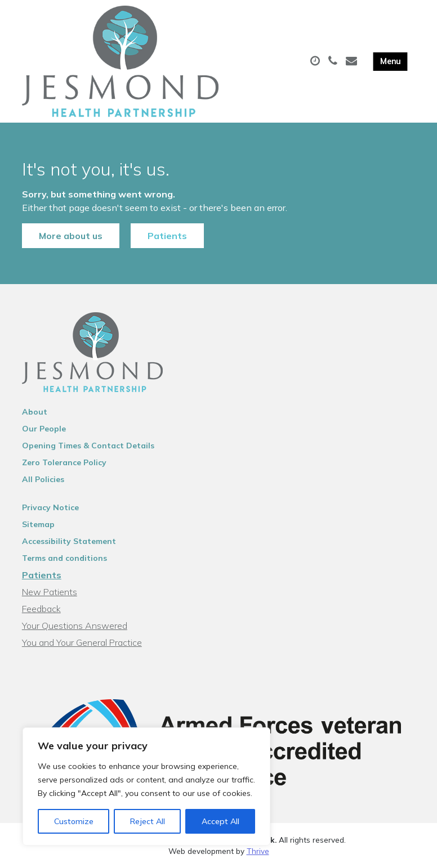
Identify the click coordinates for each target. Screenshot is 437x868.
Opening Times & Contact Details (88, 446)
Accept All (220, 821)
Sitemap (38, 524)
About (35, 412)
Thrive (258, 851)
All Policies (43, 479)
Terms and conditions (64, 558)
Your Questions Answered (75, 626)
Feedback (41, 609)
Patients (167, 236)
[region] (146, 786)
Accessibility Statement (69, 541)
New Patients (50, 592)
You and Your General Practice (82, 642)
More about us (71, 236)
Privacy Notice (50, 507)
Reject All (148, 821)
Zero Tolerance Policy (64, 462)
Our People (44, 429)
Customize (74, 821)
